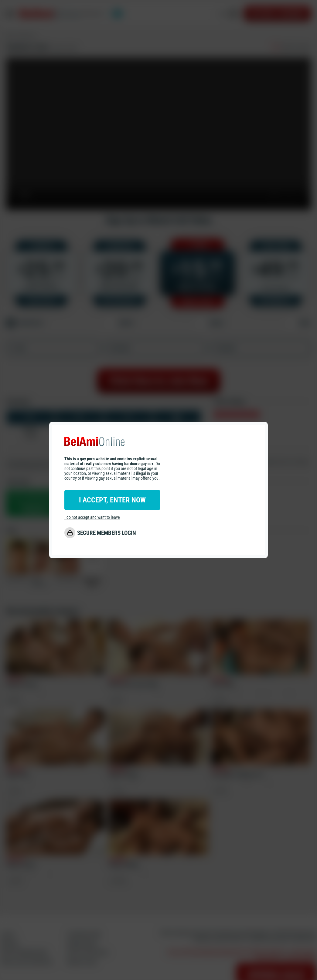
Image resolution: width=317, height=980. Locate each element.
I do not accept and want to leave (92, 517)
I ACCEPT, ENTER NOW (112, 500)
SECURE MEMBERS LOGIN (107, 533)
